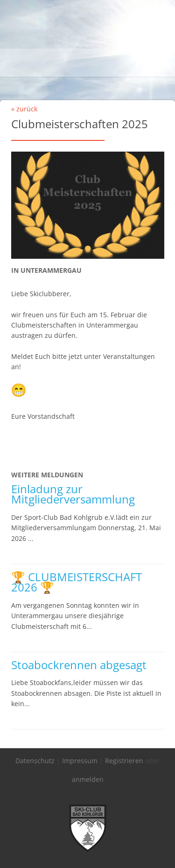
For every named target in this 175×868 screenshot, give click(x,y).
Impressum (80, 761)
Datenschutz (35, 761)
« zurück (24, 109)
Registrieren (124, 761)
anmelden (88, 779)
